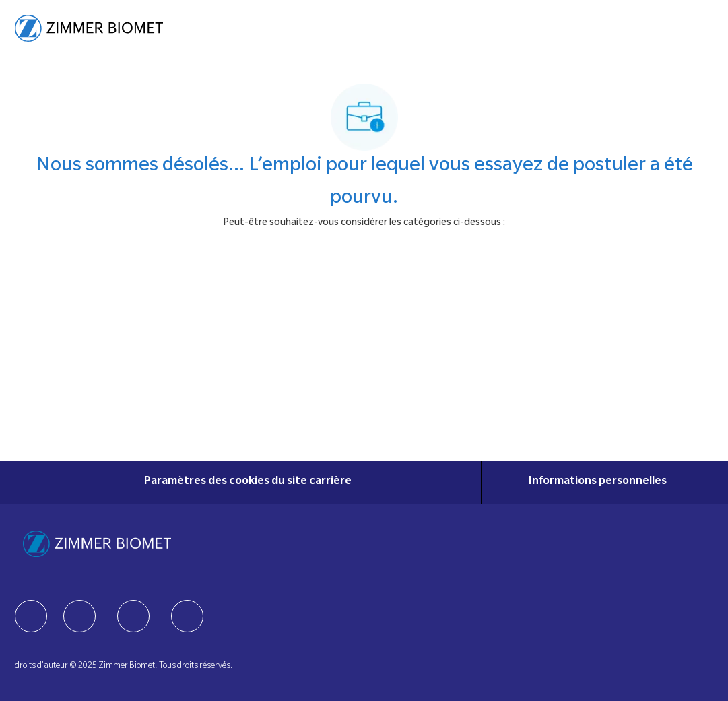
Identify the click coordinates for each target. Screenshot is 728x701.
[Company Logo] (89, 29)
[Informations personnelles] (598, 482)
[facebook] (31, 616)
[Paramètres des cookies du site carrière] (248, 482)
